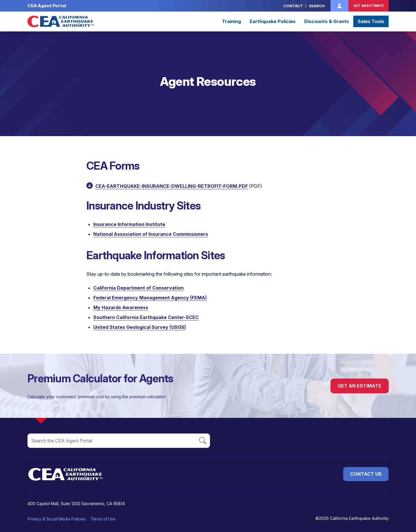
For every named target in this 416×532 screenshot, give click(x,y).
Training (231, 21)
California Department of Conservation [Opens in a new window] (139, 288)
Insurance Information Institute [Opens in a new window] (129, 224)
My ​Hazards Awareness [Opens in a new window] (121, 307)
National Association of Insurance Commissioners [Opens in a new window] (151, 234)
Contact (293, 6)
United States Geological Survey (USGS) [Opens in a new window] (140, 327)
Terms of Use (103, 519)
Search (317, 6)
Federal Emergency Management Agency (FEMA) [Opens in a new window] (150, 298)
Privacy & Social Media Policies (57, 519)
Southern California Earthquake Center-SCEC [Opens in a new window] (146, 317)
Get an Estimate (368, 6)
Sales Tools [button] (371, 21)
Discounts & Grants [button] (327, 21)
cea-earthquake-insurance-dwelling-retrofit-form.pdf (172, 186)
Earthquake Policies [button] (273, 21)
